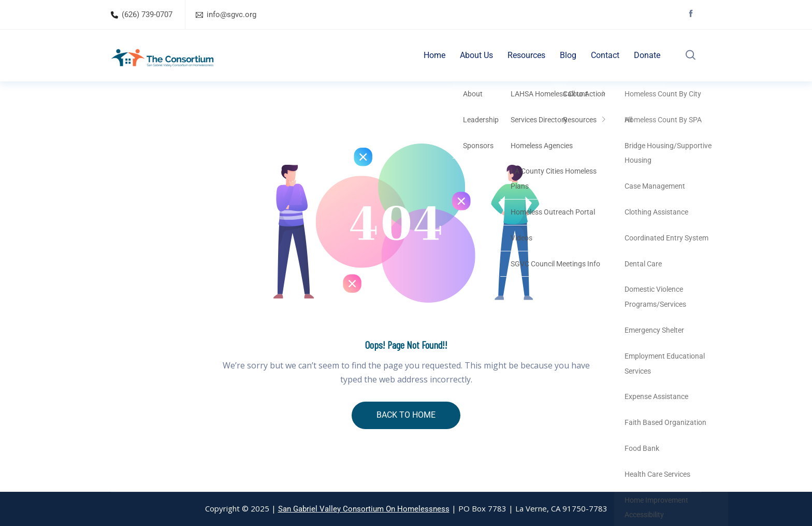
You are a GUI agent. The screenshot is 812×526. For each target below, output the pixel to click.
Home (434, 55)
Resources (526, 55)
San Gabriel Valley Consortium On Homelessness (364, 509)
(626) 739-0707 (147, 15)
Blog (568, 55)
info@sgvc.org (231, 15)
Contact (605, 55)
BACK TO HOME (406, 415)
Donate (647, 55)
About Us (476, 55)
